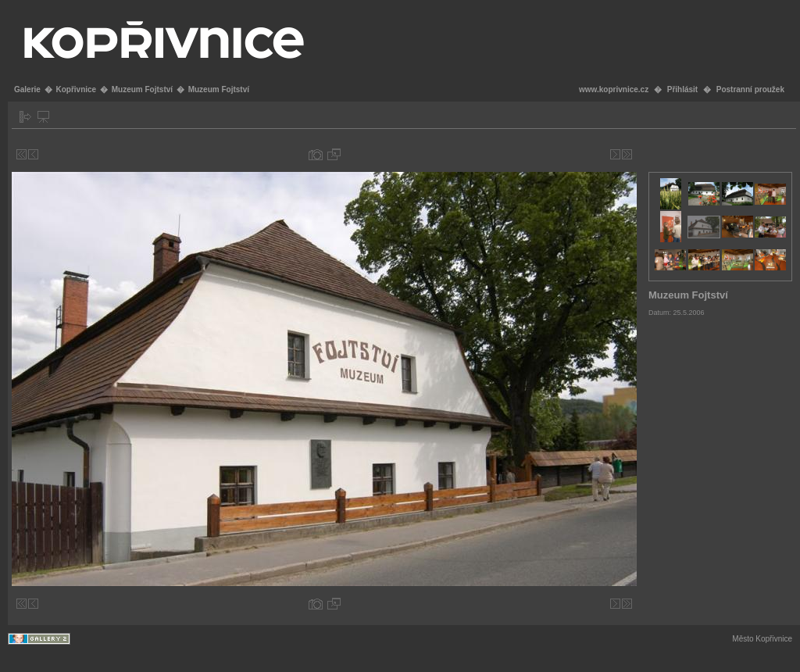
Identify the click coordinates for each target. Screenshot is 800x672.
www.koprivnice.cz (614, 89)
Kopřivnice (76, 89)
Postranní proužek (750, 89)
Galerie (27, 89)
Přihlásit (682, 89)
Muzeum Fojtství (142, 89)
